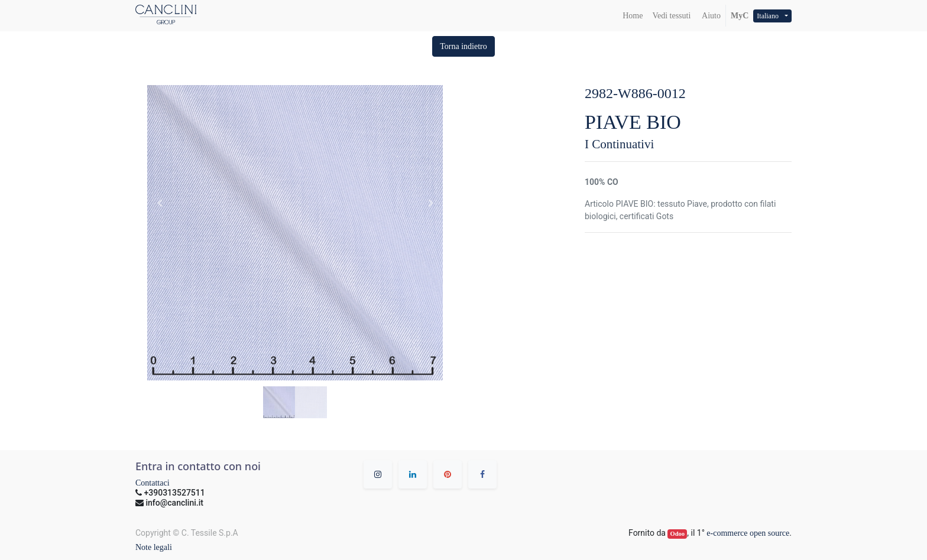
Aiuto (710, 16)
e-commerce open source (748, 533)
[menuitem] (633, 16)
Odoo (678, 534)
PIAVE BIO (633, 122)
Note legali (154, 547)
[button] (463, 46)
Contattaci (153, 483)
